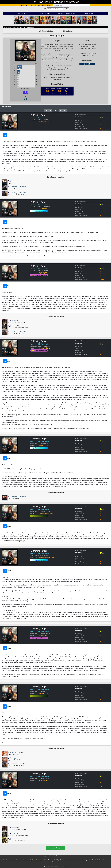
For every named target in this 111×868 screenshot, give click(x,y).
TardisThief (43, 780)
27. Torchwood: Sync (18, 194)
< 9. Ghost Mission (46, 31)
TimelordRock (45, 348)
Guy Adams (91, 56)
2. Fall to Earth (16, 498)
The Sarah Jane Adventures (18, 839)
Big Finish (87, 64)
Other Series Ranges (40, 5)
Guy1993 (43, 273)
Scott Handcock (92, 53)
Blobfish (43, 693)
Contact (67, 866)
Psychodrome (16, 754)
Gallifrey (14, 758)
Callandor (43, 445)
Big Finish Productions (37, 860)
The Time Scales (42, 2)
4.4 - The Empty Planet (18, 841)
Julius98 (43, 209)
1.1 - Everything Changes (19, 322)
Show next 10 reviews (55, 848)
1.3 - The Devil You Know (19, 760)
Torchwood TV (15, 320)
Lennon (43, 635)
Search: (44, 9)
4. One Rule (15, 188)
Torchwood (12, 27)
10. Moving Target (38, 115)
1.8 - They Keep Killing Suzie (20, 328)
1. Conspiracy (16, 183)
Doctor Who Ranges (27, 5)
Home (5, 27)
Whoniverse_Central (46, 558)
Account (49, 5)
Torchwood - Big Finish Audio (25, 27)
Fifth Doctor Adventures (17, 753)
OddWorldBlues (44, 122)
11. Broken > (68, 31)
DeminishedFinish (46, 513)
